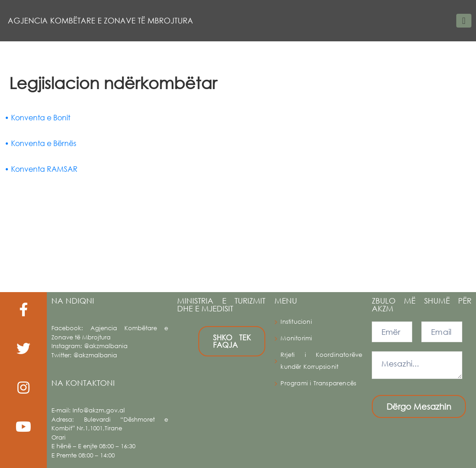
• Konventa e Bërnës (40, 143)
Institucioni (296, 322)
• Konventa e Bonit (37, 117)
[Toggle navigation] (464, 21)
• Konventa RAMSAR (41, 169)
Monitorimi (296, 338)
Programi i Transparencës (318, 383)
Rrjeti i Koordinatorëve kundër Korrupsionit (321, 361)
